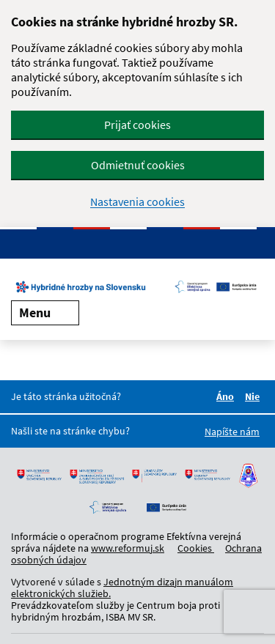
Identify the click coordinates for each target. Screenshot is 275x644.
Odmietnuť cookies (138, 165)
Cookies (196, 548)
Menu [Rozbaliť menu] (45, 312)
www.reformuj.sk (128, 548)
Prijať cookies (137, 125)
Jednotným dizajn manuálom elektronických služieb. (122, 588)
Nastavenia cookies (137, 202)
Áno (227, 396)
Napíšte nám (232, 432)
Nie (254, 396)
